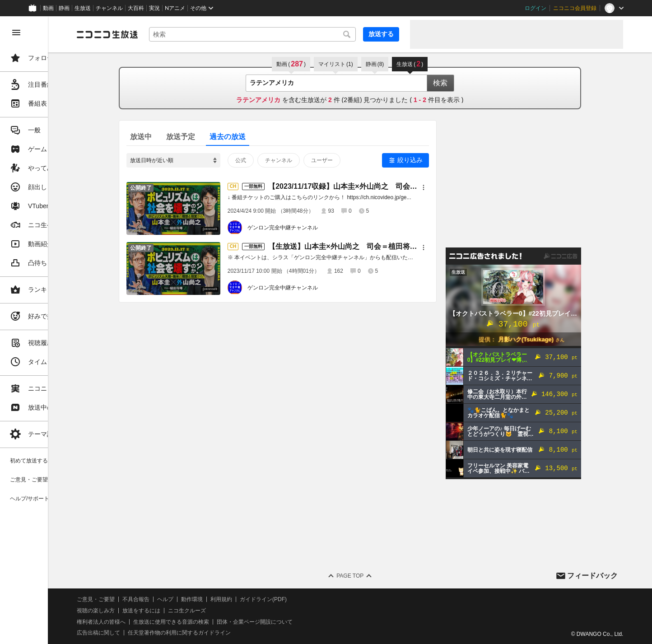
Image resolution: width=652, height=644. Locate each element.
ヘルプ (219, 599)
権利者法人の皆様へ (154, 622)
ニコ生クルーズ (240, 611)
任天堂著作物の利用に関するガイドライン (233, 633)
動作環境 (245, 599)
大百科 (136, 8)
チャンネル (109, 8)
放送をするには (195, 611)
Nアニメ (175, 8)
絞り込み (437, 160)
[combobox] (279, 34)
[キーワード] (279, 34)
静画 (64, 8)
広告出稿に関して (152, 633)
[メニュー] (450, 187)
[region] (51, 330)
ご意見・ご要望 (149, 599)
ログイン (536, 8)
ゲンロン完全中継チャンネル (309, 228)
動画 (48, 8)
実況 (154, 8)
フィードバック (592, 576)
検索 (467, 83)
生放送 (83, 8)
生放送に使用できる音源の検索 (224, 622)
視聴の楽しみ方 (149, 611)
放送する (381, 34)
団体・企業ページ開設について (308, 622)
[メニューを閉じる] (16, 33)
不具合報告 (189, 599)
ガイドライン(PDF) (317, 599)
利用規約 (275, 599)
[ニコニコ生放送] (161, 34)
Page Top (377, 576)
